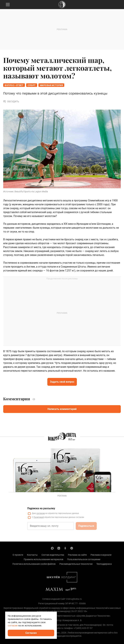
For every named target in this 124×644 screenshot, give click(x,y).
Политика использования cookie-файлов (34, 564)
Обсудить (11, 101)
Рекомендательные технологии (76, 564)
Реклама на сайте (77, 555)
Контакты (32, 555)
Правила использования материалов (44, 559)
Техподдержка (104, 564)
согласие (41, 513)
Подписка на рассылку (41, 508)
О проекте (18, 555)
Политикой (39, 517)
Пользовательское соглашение (84, 559)
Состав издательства (53, 555)
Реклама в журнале (101, 555)
